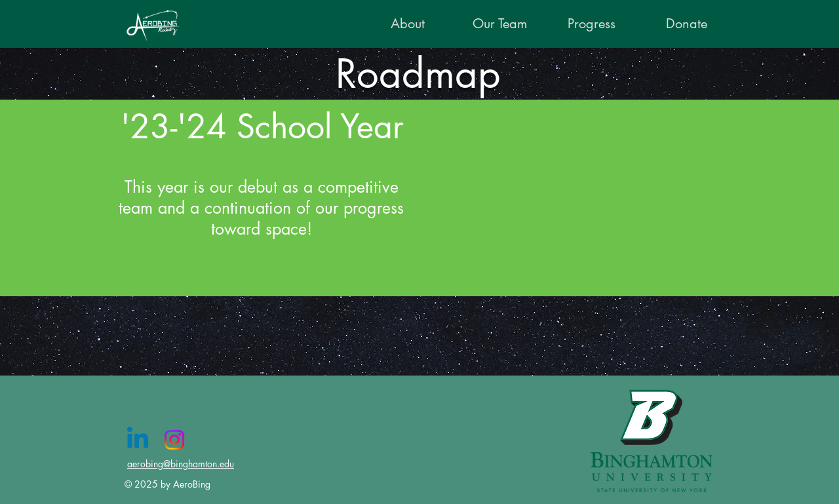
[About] (407, 24)
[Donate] (687, 24)
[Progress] (592, 24)
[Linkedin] (138, 440)
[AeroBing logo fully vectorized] (155, 25)
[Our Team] (500, 24)
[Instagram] (174, 440)
